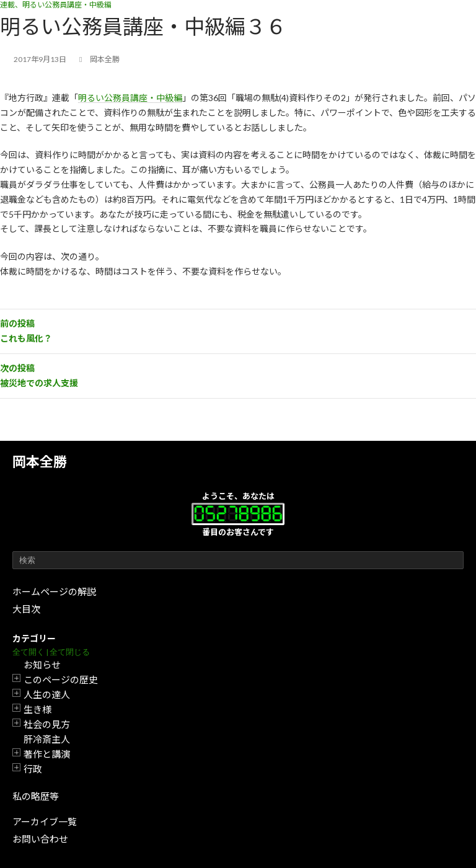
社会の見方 (47, 724)
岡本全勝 (40, 462)
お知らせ (42, 665)
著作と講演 (47, 754)
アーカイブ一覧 (45, 821)
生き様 (37, 709)
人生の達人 (47, 694)
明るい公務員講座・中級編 (130, 98)
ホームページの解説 (54, 591)
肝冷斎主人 (47, 739)
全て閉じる (70, 652)
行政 (33, 769)
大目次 (26, 609)
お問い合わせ (40, 839)
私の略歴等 (36, 796)
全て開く (29, 652)
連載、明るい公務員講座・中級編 (56, 5)
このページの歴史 (61, 680)
